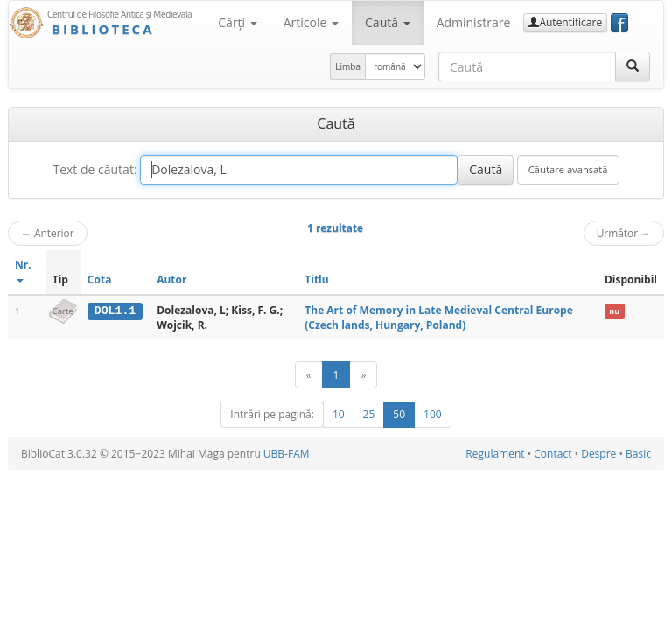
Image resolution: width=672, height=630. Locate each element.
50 (399, 414)
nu (614, 311)
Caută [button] (388, 22)
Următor (624, 233)
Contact (553, 454)
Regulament (495, 454)
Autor (171, 280)
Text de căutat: (94, 169)
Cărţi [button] (237, 22)
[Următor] (363, 375)
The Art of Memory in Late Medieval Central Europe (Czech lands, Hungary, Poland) (439, 318)
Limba (348, 66)
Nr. (23, 270)
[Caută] (633, 66)
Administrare (474, 22)
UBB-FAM (287, 454)
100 (433, 414)
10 (339, 414)
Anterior (48, 233)
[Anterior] (309, 375)
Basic (638, 454)
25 (369, 414)
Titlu (316, 280)
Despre (598, 454)
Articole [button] (311, 22)
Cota (100, 280)
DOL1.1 (115, 311)
